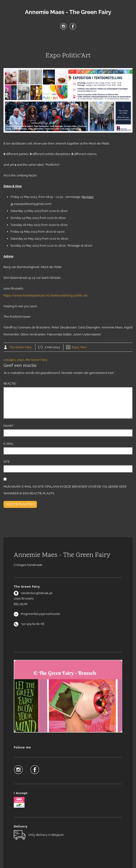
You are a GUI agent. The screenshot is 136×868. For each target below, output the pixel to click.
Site (7, 462)
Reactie (10, 384)
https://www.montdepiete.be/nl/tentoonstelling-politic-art (45, 295)
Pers (84, 347)
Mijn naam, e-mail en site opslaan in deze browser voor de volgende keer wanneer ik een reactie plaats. (65, 490)
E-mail (9, 444)
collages (10, 360)
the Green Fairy (37, 360)
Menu (68, 42)
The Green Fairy (20, 347)
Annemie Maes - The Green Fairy (68, 12)
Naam (9, 426)
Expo (75, 347)
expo (21, 360)
